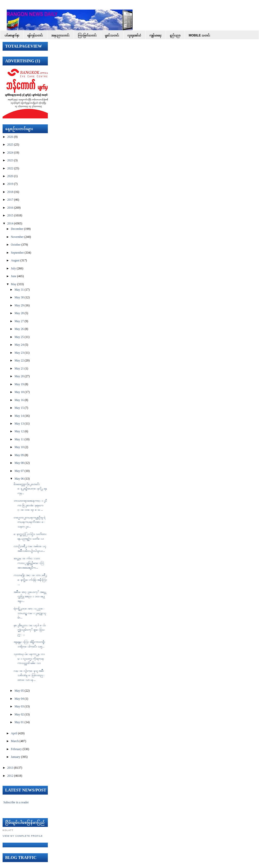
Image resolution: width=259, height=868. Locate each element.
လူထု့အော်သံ (134, 35)
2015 (10, 216)
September (17, 253)
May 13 (19, 424)
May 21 (19, 369)
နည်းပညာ (175, 35)
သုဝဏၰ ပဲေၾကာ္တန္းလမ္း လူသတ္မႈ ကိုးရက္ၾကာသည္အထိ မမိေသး (29, 659)
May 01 (19, 722)
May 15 (19, 408)
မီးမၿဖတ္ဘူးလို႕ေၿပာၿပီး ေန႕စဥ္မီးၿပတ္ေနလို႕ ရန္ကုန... (30, 489)
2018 (10, 192)
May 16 (19, 400)
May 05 (19, 691)
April (14, 733)
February (16, 749)
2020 (10, 176)
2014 (10, 224)
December (17, 229)
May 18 (19, 392)
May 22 (19, 361)
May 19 (19, 384)
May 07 (19, 471)
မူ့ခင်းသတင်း (112, 35)
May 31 (19, 290)
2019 (10, 184)
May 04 (19, 699)
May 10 (19, 447)
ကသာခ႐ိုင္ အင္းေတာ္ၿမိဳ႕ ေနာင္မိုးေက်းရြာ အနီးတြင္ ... (30, 580)
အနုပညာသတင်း (60, 35)
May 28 (19, 313)
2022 (10, 168)
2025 (10, 145)
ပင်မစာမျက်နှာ (12, 35)
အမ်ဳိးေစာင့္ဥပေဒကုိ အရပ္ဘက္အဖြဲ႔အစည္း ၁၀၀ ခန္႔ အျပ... (30, 597)
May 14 (19, 416)
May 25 (19, 337)
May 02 (19, 715)
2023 (10, 160)
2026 (10, 137)
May (14, 284)
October (16, 245)
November (17, 237)
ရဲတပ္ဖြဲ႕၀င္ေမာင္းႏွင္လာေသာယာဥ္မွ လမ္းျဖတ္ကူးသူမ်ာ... (30, 613)
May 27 (19, 321)
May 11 (19, 439)
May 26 (19, 329)
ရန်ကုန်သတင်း (35, 35)
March (15, 741)
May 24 (19, 345)
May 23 (19, 353)
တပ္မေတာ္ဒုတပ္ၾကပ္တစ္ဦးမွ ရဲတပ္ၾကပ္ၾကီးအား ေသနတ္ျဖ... (29, 522)
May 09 (19, 455)
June (14, 276)
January (16, 757)
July (13, 269)
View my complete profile (23, 836)
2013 (10, 768)
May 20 (19, 376)
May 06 (19, 479)
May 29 (19, 305)
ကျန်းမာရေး (155, 35)
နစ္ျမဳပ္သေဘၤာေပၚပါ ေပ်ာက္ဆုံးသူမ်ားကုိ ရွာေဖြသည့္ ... (30, 630)
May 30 (19, 297)
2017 (10, 200)
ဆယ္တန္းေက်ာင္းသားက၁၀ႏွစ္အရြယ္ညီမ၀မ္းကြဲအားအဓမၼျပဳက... (29, 563)
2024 (10, 153)
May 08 (19, 463)
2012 (10, 776)
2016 (10, 208)
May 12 (19, 431)
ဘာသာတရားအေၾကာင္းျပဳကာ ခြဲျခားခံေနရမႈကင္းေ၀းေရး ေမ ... (30, 505)
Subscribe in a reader (16, 802)
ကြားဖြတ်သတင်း (87, 35)
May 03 (19, 707)
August (15, 261)
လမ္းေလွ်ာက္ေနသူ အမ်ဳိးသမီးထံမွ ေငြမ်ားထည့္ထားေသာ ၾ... (29, 675)
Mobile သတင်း (199, 35)
